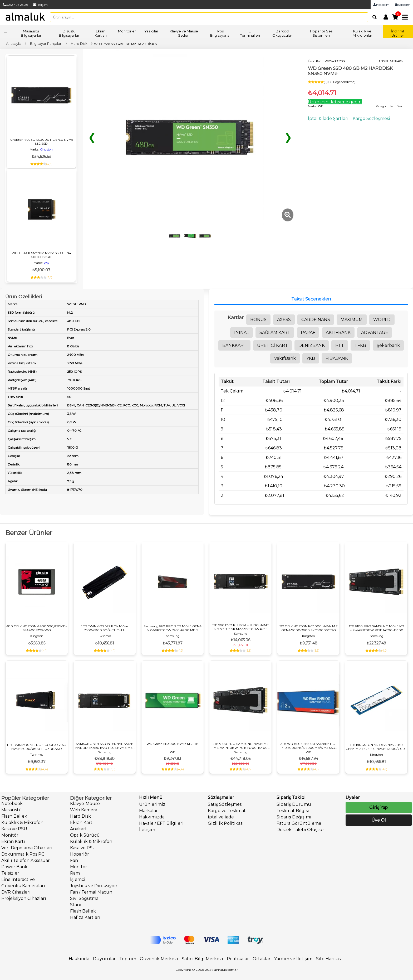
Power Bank (14, 867)
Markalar (148, 811)
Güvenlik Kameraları (23, 886)
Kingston (46, 149)
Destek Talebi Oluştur (300, 830)
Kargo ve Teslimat (227, 811)
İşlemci (78, 879)
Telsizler (10, 873)
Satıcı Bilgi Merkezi (202, 959)
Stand (76, 905)
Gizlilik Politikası (226, 823)
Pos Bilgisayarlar (220, 33)
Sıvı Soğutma (84, 898)
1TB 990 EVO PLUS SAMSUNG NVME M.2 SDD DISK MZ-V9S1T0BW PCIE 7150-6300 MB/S (241, 627)
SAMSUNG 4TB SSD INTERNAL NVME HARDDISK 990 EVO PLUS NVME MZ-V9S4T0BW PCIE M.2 (105, 746)
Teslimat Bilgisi (293, 811)
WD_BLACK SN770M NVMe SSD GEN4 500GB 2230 (41, 255)
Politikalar (238, 959)
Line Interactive (18, 879)
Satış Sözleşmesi (225, 804)
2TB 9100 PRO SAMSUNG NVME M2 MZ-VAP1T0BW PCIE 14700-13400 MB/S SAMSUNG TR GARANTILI (240, 746)
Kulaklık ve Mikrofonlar (362, 33)
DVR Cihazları (16, 892)
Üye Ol (378, 820)
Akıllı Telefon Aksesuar (26, 860)
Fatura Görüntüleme (299, 823)
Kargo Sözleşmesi (371, 118)
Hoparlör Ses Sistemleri (321, 33)
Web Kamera (84, 810)
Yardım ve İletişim (293, 959)
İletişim (40, 5)
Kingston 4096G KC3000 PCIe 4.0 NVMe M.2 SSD (41, 142)
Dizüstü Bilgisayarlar (69, 33)
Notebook (12, 804)
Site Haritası (329, 959)
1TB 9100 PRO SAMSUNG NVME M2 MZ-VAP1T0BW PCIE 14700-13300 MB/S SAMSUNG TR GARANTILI (377, 628)
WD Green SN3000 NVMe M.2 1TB (173, 744)
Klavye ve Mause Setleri (184, 33)
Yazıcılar (151, 31)
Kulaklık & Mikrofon (22, 823)
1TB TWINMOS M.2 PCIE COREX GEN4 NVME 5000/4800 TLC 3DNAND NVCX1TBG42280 (37, 747)
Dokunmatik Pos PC (23, 854)
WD (46, 263)
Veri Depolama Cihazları (27, 848)
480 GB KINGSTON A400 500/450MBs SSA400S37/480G (37, 628)
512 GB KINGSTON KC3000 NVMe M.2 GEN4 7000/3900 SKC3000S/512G (309, 628)
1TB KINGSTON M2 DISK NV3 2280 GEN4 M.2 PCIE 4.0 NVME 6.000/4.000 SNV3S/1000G (376, 747)
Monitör (10, 835)
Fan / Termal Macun (91, 892)
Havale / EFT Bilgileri (161, 823)
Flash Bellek (14, 816)
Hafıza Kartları (85, 917)
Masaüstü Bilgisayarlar (31, 33)
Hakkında (79, 959)
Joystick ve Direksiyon (94, 886)
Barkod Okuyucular (282, 33)
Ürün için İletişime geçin (335, 102)
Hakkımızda (152, 817)
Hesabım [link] (381, 5)
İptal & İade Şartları (328, 118)
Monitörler (127, 31)
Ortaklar (262, 959)
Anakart (78, 829)
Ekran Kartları (101, 33)
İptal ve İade (221, 817)
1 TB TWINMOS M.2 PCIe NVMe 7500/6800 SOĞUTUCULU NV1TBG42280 (105, 628)
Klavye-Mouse (85, 804)
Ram (75, 873)
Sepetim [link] (403, 5)
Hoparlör (80, 854)
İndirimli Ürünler (398, 33)
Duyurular (104, 959)
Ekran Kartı (13, 841)
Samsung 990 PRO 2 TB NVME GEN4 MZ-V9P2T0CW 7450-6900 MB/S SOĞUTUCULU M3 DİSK (173, 628)
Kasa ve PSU (14, 829)
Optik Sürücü (85, 835)
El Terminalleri (250, 33)
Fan (74, 860)
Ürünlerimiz (152, 804)
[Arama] (373, 17)
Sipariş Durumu (294, 804)
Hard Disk (80, 816)
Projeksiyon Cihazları (24, 898)
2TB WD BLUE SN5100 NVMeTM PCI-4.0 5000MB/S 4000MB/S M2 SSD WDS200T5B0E (309, 746)
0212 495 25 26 (15, 5)
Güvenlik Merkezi (159, 959)
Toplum (128, 959)
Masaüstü (12, 810)
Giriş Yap (378, 807)
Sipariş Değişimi (294, 817)
